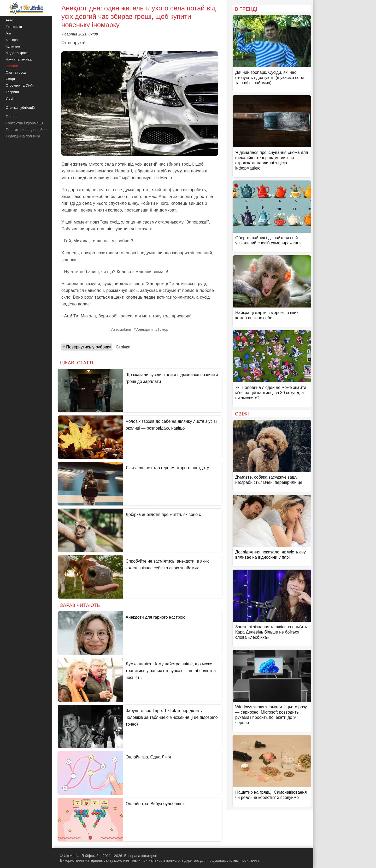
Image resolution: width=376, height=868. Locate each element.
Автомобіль (121, 329)
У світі (11, 98)
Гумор (163, 329)
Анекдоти (145, 329)
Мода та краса (17, 53)
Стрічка (123, 347)
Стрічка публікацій (20, 108)
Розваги (12, 66)
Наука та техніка (19, 59)
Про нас (13, 117)
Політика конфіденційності (28, 130)
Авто (9, 20)
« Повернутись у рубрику (87, 347)
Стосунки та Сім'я (20, 85)
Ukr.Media (162, 178)
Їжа (8, 33)
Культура (13, 46)
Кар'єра (12, 40)
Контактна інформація (25, 123)
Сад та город (16, 72)
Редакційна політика (23, 136)
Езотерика (14, 27)
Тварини (12, 92)
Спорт (11, 79)
